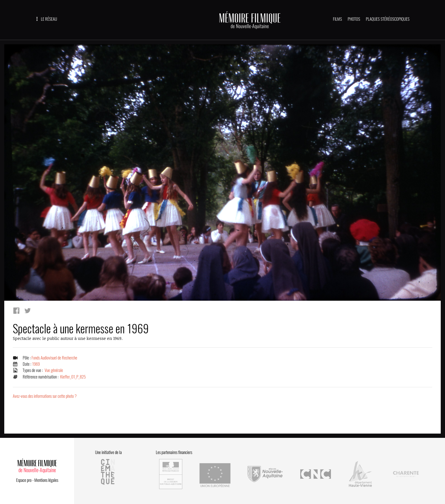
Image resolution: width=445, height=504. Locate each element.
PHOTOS (354, 19)
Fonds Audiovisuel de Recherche (54, 358)
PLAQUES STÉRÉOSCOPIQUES (388, 19)
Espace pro (24, 479)
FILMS (337, 19)
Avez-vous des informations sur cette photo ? (45, 396)
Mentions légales (46, 479)
